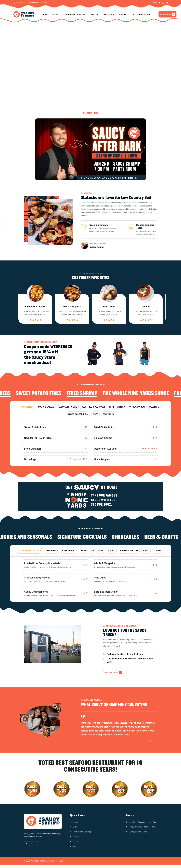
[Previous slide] (151, 742)
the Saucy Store (40, 359)
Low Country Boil (72, 309)
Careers (94, 14)
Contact (124, 14)
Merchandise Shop (142, 14)
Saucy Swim (109, 14)
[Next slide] (155, 742)
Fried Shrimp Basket (35, 309)
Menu (55, 14)
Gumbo (146, 309)
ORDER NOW (167, 14)
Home (45, 14)
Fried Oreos (109, 309)
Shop (75, 848)
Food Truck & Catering (74, 14)
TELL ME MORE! (114, 673)
